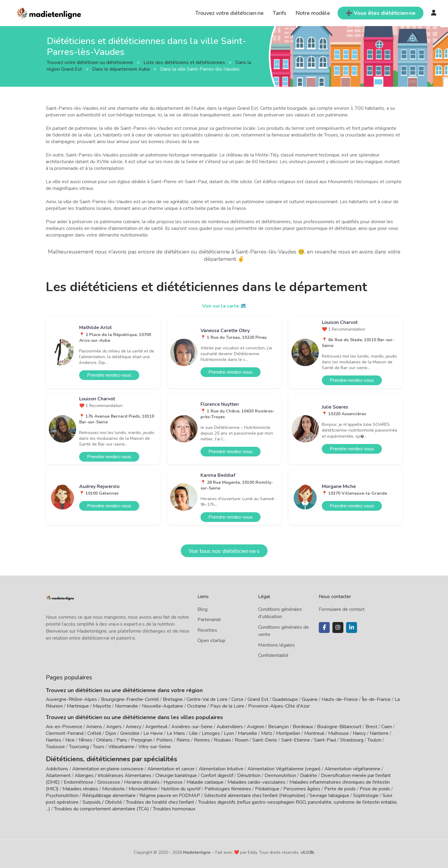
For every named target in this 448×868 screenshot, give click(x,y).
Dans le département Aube (122, 69)
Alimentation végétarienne (352, 767)
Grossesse (109, 780)
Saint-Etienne (296, 740)
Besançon (278, 727)
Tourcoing (79, 747)
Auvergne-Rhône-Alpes (71, 699)
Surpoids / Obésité (102, 800)
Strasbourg (352, 740)
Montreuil (314, 733)
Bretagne (173, 699)
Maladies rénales (80, 787)
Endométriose (79, 780)
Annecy (133, 727)
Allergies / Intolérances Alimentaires (113, 774)
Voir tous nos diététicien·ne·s (224, 551)
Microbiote (114, 787)
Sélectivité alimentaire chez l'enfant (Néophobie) (255, 794)
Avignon (256, 727)
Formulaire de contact (342, 609)
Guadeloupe (285, 699)
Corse (237, 699)
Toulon (374, 740)
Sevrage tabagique (329, 794)
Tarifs (280, 13)
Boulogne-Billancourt (339, 727)
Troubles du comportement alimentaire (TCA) (101, 807)
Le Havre (153, 733)
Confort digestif (217, 774)
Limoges (211, 733)
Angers (114, 727)
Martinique (78, 706)
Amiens (94, 727)
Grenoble (130, 733)
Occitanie (197, 706)
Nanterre (379, 733)
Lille (193, 733)
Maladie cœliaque (205, 780)
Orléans (104, 740)
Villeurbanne (121, 747)
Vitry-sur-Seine (155, 747)
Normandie (126, 706)
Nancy (359, 733)
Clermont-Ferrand (65, 733)
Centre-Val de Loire (207, 699)
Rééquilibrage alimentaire (109, 794)
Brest (371, 727)
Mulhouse (339, 733)
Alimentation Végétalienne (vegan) (284, 767)
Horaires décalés (142, 780)
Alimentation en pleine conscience (108, 767)
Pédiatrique (267, 787)
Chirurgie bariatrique (176, 774)
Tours (99, 747)
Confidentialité (273, 655)
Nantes (54, 740)
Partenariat (209, 620)
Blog (202, 609)
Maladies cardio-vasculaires (256, 780)
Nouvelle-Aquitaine (163, 706)
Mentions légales (276, 645)
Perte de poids (340, 787)
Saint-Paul (325, 740)
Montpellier (288, 733)
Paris (122, 740)
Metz (267, 733)
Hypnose (173, 780)
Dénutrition (249, 774)
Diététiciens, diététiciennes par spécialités (100, 758)
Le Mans (176, 733)
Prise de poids (375, 787)
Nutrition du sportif (181, 787)
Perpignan (142, 740)
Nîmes (85, 740)
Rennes (202, 740)
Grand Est (258, 699)
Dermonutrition (281, 774)
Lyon (229, 733)
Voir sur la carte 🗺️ (224, 306)
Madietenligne (197, 851)
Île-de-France (376, 699)
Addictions (57, 767)
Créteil (94, 733)
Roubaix (222, 740)
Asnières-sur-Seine (192, 727)
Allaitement (58, 774)
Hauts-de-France (340, 699)
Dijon (111, 733)
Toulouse (55, 747)
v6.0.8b (307, 851)
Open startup (211, 641)
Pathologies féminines (228, 787)
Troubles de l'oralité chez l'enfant (160, 800)
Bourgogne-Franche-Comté (130, 699)
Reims (183, 740)
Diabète (308, 774)
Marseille (248, 733)
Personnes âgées (302, 787)
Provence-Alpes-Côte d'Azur (279, 706)
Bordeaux (303, 727)
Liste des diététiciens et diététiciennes (185, 62)
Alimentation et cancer (171, 767)
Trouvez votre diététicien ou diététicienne (91, 62)
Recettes (207, 630)
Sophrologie (366, 794)
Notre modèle (313, 13)
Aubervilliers (230, 727)
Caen (387, 727)
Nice (70, 740)
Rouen (242, 740)
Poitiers (164, 740)
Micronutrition (143, 787)
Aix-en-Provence (64, 727)
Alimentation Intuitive (221, 767)
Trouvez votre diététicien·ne (229, 13)
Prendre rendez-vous (109, 375)
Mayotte (102, 706)
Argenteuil (156, 727)
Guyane (310, 699)
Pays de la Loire (227, 706)
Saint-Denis (265, 740)
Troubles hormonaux (174, 807)
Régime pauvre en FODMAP (170, 794)
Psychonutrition (62, 794)
